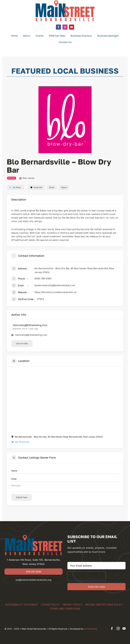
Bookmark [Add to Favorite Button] (36, 187)
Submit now (22, 497)
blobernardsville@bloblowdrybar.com (55, 285)
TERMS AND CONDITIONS (65, 609)
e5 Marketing (91, 629)
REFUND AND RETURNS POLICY (104, 605)
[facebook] (58, 27)
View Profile (22, 343)
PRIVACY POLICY (73, 605)
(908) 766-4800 (43, 278)
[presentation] (86, 576)
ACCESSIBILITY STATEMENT (22, 605)
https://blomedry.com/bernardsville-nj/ (56, 292)
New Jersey (28, 178)
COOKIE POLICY (50, 605)
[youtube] (72, 27)
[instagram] (65, 27)
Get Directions (20, 442)
